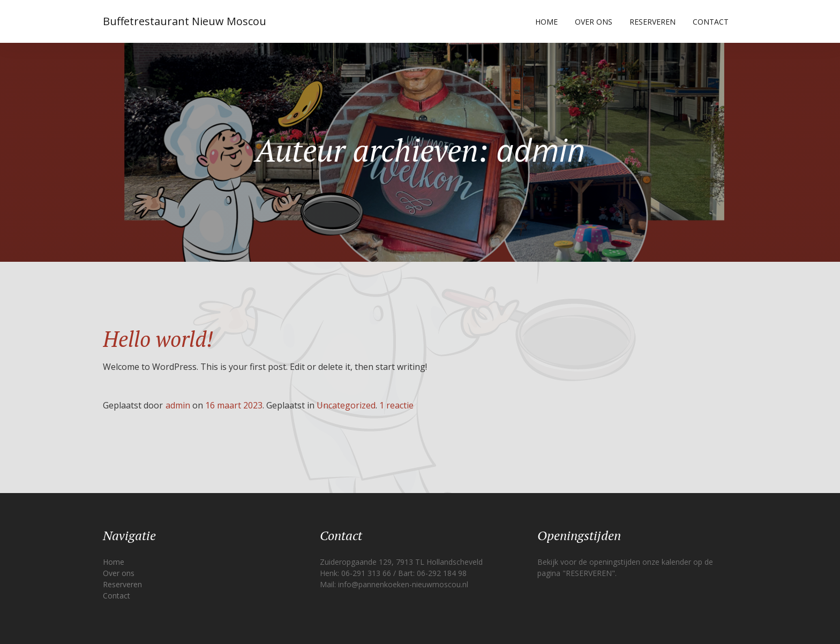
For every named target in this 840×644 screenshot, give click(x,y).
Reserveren (652, 22)
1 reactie (396, 405)
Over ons (594, 22)
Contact (711, 22)
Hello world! (158, 339)
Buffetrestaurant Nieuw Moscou (185, 21)
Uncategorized (346, 405)
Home (546, 22)
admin (178, 405)
